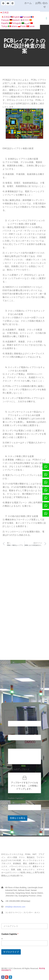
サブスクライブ (11, 952)
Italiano (13, 26)
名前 (11, 718)
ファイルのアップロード (19, 769)
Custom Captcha (16, 798)
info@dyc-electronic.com (15, 907)
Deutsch (15, 20)
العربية (26, 23)
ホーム (28, 3)
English (15, 17)
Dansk (30, 26)
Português (16, 23)
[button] (46, 18)
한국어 (25, 20)
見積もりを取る (18, 818)
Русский (26, 17)
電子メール (14, 731)
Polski (22, 26)
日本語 (4, 13)
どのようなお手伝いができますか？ (24, 745)
